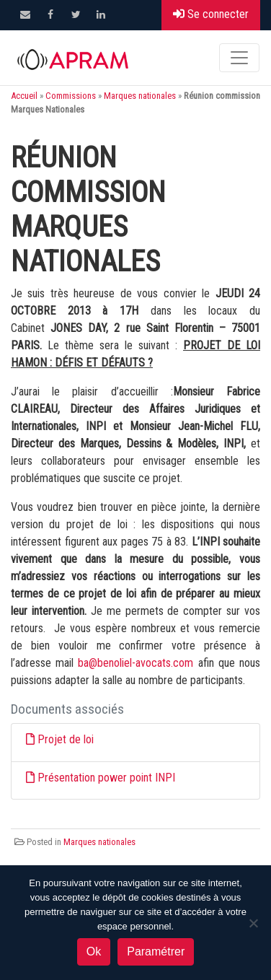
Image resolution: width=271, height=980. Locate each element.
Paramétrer (156, 951)
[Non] (253, 923)
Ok (94, 951)
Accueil (24, 96)
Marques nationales (140, 96)
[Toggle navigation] (239, 58)
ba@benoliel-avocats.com (135, 663)
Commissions (71, 96)
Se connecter (211, 14)
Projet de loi (66, 739)
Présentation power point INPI (106, 778)
